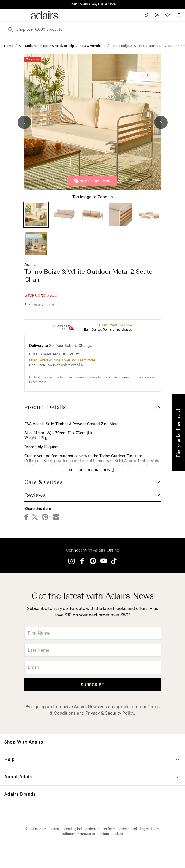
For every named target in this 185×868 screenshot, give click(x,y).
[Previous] (24, 122)
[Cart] (178, 15)
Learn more (86, 360)
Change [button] (85, 346)
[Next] (161, 122)
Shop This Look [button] (92, 181)
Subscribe (92, 685)
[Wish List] (168, 15)
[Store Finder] (146, 15)
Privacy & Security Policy (110, 713)
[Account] (157, 15)
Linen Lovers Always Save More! (93, 4)
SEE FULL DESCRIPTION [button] (92, 470)
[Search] (12, 30)
